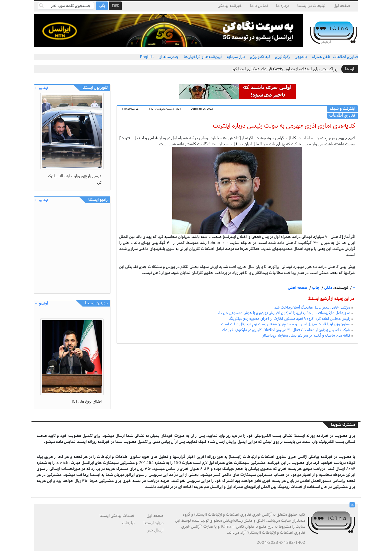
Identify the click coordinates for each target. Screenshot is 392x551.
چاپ (315, 288)
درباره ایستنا (153, 523)
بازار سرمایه (236, 57)
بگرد (102, 6)
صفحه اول (342, 6)
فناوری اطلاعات (345, 57)
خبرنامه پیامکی (230, 6)
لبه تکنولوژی (260, 57)
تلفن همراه (321, 57)
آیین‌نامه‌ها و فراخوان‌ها (203, 57)
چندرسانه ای (169, 57)
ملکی (328, 288)
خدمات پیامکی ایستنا (117, 516)
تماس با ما (259, 6)
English (147, 57)
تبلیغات (128, 523)
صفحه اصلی (298, 288)
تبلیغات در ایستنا (311, 6)
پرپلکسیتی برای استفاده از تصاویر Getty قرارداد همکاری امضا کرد (285, 69)
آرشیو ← (41, 88)
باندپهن (301, 57)
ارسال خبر (155, 530)
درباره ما (283, 6)
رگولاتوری (282, 57)
